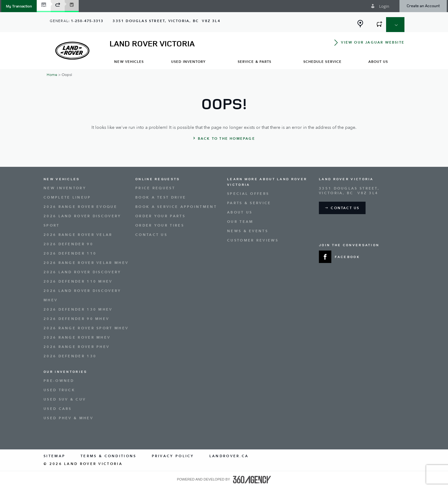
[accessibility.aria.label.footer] (252, 480)
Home (52, 75)
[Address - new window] (166, 21)
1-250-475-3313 (87, 21)
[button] (19, 6)
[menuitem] (129, 61)
